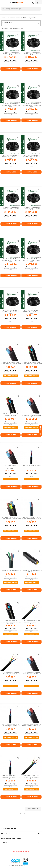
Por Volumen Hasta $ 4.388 (31, 531)
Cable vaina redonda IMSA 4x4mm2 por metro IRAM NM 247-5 (32, 363)
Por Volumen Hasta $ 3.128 (31, 789)
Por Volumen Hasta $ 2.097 (31, 479)
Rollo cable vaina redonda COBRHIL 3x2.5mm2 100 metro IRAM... (11, 53)
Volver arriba (33, 809)
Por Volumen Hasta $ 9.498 (10, 479)
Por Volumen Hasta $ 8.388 (31, 427)
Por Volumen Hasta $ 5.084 (31, 686)
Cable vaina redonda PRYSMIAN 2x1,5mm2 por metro (32, 466)
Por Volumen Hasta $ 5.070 (10, 582)
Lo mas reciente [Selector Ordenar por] (21, 23)
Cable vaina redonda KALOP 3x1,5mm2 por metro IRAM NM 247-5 (11, 674)
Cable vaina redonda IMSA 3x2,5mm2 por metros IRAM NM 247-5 (32, 777)
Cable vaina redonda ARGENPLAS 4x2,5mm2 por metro (11, 570)
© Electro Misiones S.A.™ (17, 865)
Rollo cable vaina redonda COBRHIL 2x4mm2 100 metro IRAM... (32, 260)
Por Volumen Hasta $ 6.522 (10, 376)
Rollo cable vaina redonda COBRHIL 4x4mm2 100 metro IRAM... (11, 157)
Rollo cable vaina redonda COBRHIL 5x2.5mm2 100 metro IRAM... (11, 105)
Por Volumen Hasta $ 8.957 (10, 427)
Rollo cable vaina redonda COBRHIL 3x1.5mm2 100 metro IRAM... (11, 260)
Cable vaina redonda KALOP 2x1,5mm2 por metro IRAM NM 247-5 (11, 725)
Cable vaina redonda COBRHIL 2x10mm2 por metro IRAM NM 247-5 (32, 415)
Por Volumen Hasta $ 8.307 (31, 376)
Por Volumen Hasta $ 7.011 (10, 531)
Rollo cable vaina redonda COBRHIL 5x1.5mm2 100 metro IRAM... (32, 105)
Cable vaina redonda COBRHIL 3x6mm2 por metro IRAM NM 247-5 (11, 518)
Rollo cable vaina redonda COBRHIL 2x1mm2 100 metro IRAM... (32, 312)
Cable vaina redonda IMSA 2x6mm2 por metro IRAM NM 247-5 (11, 363)
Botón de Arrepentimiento (21, 851)
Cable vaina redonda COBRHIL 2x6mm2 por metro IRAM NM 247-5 (32, 725)
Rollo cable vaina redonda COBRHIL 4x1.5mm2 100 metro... (11, 208)
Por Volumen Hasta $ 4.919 (31, 738)
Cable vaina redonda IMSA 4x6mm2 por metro (11, 415)
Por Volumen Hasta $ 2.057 (10, 686)
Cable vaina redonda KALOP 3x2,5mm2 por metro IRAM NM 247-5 (32, 622)
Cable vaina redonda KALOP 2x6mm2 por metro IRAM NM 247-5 (32, 673)
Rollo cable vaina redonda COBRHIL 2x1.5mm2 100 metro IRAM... (11, 312)
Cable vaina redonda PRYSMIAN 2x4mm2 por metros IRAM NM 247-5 (32, 519)
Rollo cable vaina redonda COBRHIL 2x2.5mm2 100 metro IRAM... (32, 53)
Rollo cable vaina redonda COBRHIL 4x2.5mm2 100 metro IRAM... (32, 157)
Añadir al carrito (10, 69)
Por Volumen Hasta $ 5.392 (31, 582)
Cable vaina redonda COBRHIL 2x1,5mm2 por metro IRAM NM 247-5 (11, 777)
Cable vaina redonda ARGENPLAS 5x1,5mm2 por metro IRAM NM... (11, 622)
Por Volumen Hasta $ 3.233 (31, 634)
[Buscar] (21, 9)
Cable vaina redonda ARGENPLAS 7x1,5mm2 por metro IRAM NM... (32, 570)
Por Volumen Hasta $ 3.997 (10, 634)
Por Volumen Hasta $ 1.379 (10, 789)
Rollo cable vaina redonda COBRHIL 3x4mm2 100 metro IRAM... (32, 209)
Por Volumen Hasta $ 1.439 (10, 738)
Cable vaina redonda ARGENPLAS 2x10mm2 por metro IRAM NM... (11, 467)
